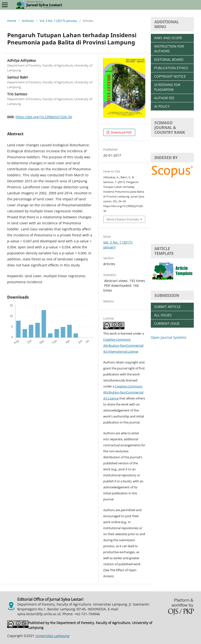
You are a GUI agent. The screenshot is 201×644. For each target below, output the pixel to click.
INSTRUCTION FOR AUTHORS (169, 49)
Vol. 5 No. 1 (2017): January (58, 21)
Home (12, 21)
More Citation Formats (123, 219)
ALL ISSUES (163, 315)
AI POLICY (162, 106)
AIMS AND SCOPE (168, 38)
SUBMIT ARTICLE (167, 307)
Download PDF (121, 132)
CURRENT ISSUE (167, 323)
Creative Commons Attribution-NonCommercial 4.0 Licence (123, 392)
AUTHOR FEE (164, 98)
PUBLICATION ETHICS (171, 68)
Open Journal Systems (169, 337)
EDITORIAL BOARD (169, 59)
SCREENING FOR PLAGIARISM (167, 87)
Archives (28, 21)
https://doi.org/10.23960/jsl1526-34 (44, 117)
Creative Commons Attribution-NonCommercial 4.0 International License (123, 345)
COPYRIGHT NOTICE (170, 76)
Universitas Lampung (52, 636)
